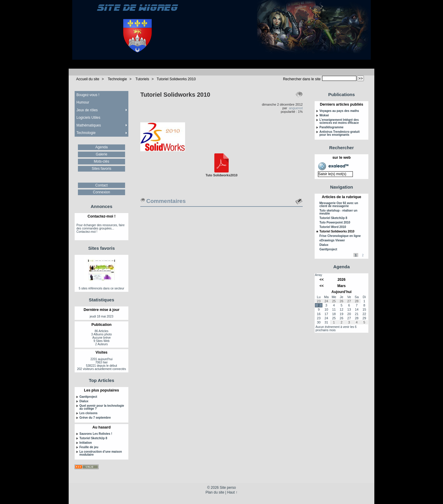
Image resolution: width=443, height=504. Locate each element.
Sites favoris (101, 169)
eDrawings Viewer (332, 241)
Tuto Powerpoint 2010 (335, 223)
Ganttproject (88, 397)
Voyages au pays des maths (339, 111)
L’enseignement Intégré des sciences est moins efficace (339, 121)
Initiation (86, 443)
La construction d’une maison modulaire (101, 453)
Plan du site (215, 492)
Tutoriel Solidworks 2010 (176, 79)
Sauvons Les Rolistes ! (96, 434)
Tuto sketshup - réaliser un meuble (338, 212)
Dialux (84, 401)
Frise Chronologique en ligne (340, 236)
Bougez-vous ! (88, 95)
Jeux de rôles (87, 110)
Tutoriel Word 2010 (333, 227)
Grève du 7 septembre (95, 418)
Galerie (102, 154)
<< (322, 280)
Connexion (101, 192)
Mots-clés (101, 161)
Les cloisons (89, 413)
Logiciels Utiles (88, 118)
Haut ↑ (232, 492)
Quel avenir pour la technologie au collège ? (102, 407)
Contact (101, 185)
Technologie (117, 79)
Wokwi (324, 115)
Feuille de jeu (89, 447)
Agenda (101, 147)
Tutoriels (142, 79)
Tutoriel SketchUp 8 (93, 438)
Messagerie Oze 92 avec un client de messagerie (339, 205)
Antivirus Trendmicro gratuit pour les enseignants (339, 133)
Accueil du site (88, 79)
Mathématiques (89, 125)
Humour (83, 102)
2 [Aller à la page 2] (363, 255)
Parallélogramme (332, 127)
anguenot (296, 108)
